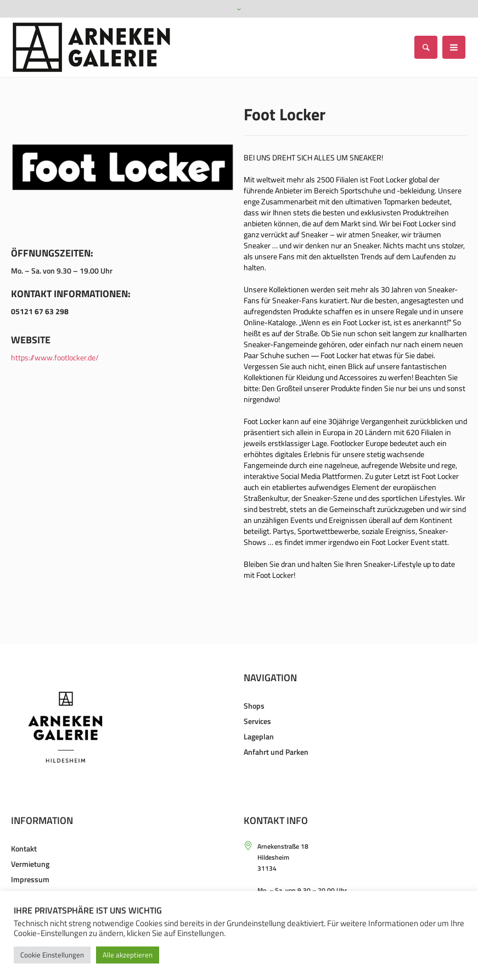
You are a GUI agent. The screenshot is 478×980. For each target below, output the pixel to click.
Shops (254, 706)
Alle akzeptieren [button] (128, 955)
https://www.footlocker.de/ (55, 357)
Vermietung (30, 864)
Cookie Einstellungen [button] (52, 955)
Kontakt (24, 848)
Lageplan (259, 736)
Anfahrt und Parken (276, 752)
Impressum (30, 879)
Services (257, 721)
